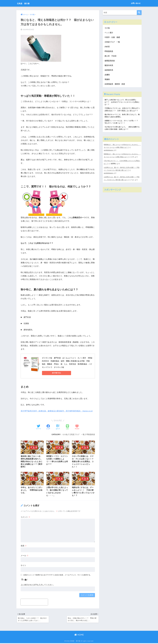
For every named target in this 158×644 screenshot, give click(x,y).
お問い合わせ (136, 3)
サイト (23, 566)
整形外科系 (109, 66)
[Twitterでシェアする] (38, 427)
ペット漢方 (109, 33)
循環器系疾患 (110, 61)
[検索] (139, 13)
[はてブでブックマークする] (58, 427)
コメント (25, 517)
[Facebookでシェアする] (48, 427)
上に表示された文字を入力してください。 (38, 585)
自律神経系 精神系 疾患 (115, 85)
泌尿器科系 (109, 71)
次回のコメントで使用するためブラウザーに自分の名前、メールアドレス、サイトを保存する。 (58, 575)
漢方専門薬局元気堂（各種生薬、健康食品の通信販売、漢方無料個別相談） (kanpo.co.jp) (57, 411)
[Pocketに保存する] (77, 427)
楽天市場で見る (52, 373)
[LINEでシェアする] (67, 427)
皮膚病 (107, 75)
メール (25, 556)
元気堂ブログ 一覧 (77, 434)
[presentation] (34, 602)
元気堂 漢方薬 (26, 3)
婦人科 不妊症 (111, 56)
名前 (24, 546)
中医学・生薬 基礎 (113, 37)
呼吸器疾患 (91, 434)
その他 (65, 434)
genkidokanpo (109, 151)
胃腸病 (107, 80)
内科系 (108, 47)
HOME (79, 636)
